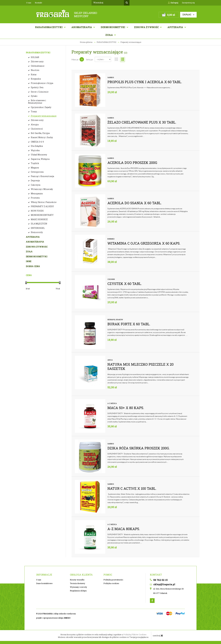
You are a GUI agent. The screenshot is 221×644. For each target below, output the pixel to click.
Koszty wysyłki (77, 580)
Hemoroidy (37, 232)
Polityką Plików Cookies (135, 634)
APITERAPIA (176, 27)
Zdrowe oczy (37, 120)
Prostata (35, 198)
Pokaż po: (75, 60)
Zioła (109, 35)
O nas (29, 3)
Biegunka (36, 79)
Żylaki (34, 96)
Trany (34, 111)
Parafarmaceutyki (49, 27)
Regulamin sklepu (78, 591)
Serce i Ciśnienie (39, 92)
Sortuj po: (90, 60)
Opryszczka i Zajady (41, 107)
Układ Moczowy (39, 155)
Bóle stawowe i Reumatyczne (37, 102)
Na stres (35, 70)
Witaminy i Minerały (42, 189)
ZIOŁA (29, 252)
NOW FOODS (37, 211)
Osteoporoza (37, 172)
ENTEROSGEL (38, 228)
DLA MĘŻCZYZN (39, 224)
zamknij (158, 636)
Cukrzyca (35, 185)
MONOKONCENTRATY (42, 215)
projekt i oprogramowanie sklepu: (53, 618)
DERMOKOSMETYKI (37, 257)
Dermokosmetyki (113, 27)
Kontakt (38, 3)
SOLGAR (35, 57)
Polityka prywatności (113, 580)
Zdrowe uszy (37, 61)
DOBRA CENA (33, 266)
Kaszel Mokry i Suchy (42, 137)
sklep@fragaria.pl (163, 584)
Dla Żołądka (37, 146)
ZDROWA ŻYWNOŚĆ (37, 247)
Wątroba (35, 150)
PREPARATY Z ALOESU (42, 206)
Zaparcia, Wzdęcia (40, 159)
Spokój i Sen (37, 87)
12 (82, 59)
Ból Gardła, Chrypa (40, 133)
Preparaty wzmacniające (43, 116)
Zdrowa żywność (147, 27)
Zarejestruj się (188, 3)
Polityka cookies (111, 583)
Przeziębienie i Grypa (42, 83)
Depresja (35, 180)
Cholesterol (37, 129)
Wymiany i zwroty (78, 587)
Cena (29, 275)
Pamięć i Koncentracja (42, 176)
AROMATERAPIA (82, 27)
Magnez (35, 168)
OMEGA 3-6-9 (37, 142)
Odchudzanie (37, 66)
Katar (34, 74)
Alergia (34, 124)
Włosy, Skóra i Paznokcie (43, 202)
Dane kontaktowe (44, 583)
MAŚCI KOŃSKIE (39, 219)
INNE (29, 261)
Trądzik (35, 163)
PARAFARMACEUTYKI (38, 53)
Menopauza (36, 193)
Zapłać (188, 15)
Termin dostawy (78, 583)
